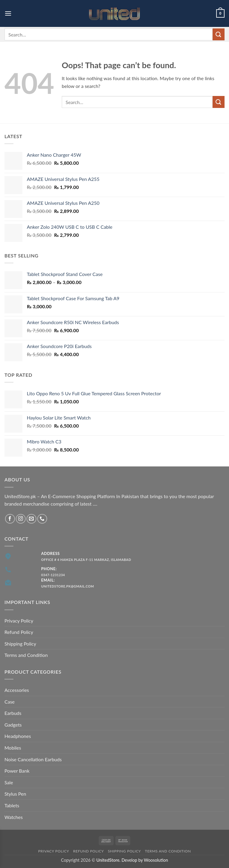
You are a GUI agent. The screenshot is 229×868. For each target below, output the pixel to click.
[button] (8, 13)
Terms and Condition (26, 655)
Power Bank (17, 771)
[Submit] (219, 34)
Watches (14, 817)
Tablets (12, 805)
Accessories (17, 690)
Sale (9, 782)
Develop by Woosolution (145, 860)
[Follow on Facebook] (10, 519)
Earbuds (13, 713)
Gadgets (13, 725)
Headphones (18, 736)
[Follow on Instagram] (21, 519)
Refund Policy (19, 632)
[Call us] (42, 519)
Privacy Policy (19, 621)
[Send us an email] (31, 519)
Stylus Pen (15, 794)
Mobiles (13, 748)
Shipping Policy (20, 644)
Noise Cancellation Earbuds (33, 759)
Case (10, 702)
